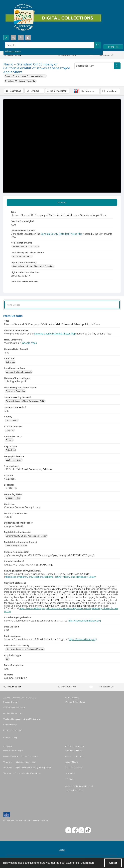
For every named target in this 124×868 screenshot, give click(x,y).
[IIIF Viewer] (90, 91)
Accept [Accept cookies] (113, 863)
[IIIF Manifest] (110, 91)
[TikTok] (88, 830)
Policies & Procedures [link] (75, 702)
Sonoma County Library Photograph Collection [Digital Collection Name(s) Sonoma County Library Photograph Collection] (33, 266)
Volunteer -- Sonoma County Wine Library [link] (22, 773)
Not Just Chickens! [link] (74, 768)
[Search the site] (50, 45)
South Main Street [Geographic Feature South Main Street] (14, 460)
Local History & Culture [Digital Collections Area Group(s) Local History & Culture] (16, 546)
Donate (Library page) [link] (13, 751)
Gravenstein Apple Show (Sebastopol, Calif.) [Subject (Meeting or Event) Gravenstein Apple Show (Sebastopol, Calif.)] (25, 401)
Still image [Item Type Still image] (11, 362)
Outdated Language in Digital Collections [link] (22, 719)
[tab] (62, 203)
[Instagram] (81, 830)
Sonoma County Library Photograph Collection (26, 76)
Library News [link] (71, 762)
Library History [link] (10, 725)
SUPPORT (8, 747)
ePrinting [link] (69, 779)
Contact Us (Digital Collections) (79, 786)
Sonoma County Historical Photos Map (62, 234)
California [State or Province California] (10, 430)
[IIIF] (76, 91)
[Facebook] (75, 830)
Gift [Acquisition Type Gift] (7, 659)
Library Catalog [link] (10, 738)
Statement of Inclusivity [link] (14, 708)
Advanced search (13, 51)
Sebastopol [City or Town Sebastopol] (11, 450)
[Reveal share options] (13, 38)
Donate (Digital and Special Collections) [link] (21, 756)
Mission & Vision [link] (11, 702)
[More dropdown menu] (113, 47)
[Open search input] (6, 38)
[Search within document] (117, 66)
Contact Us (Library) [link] (74, 756)
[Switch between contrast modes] (28, 38)
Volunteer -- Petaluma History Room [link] (20, 762)
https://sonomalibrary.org (82, 639)
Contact (62, 850)
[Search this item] (94, 66)
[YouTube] (68, 830)
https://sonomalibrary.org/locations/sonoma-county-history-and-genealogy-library (50, 577)
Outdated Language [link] (12, 713)
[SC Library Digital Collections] (53, 17)
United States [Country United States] (12, 420)
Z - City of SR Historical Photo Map (20, 81)
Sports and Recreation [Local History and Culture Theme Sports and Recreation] (22, 256)
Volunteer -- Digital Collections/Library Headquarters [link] (27, 768)
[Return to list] (19, 55)
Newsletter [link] (70, 773)
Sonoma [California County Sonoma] (9, 440)
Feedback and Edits (74, 790)
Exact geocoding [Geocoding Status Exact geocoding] (13, 498)
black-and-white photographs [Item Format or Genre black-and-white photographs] (26, 246)
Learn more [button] (88, 863)
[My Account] (21, 38)
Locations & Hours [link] (74, 751)
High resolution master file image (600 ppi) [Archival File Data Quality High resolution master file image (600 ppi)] (25, 649)
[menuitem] (33, 702)
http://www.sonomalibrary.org (85, 621)
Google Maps (29, 343)
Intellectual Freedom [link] (13, 730)
